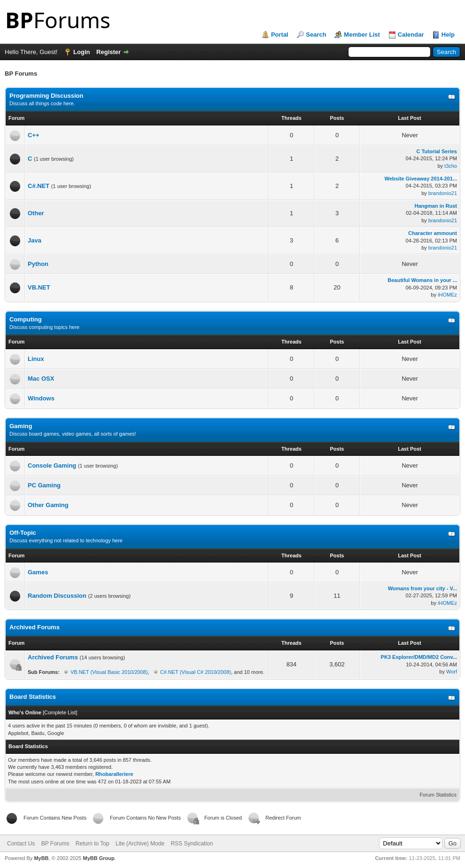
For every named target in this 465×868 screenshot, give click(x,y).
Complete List (60, 712)
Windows (41, 398)
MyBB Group (98, 858)
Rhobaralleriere (114, 774)
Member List (362, 35)
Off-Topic (23, 533)
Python (38, 264)
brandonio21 (443, 193)
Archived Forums (35, 627)
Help (448, 35)
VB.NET (39, 287)
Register (108, 52)
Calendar (411, 35)
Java (35, 240)
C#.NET (39, 186)
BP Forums (55, 844)
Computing (26, 319)
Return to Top (93, 844)
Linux (36, 359)
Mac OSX (41, 379)
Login (81, 52)
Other (36, 213)
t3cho (451, 166)
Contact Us (21, 844)
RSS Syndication (192, 844)
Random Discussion (57, 596)
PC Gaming (44, 485)
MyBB (41, 858)
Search (316, 35)
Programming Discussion (46, 96)
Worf (452, 672)
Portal (280, 35)
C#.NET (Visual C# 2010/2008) (196, 672)
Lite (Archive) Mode (140, 844)
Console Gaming (52, 465)
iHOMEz (447, 295)
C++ (34, 135)
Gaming (21, 426)
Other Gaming (48, 505)
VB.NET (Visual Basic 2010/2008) (109, 672)
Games (38, 572)
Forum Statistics (438, 795)
